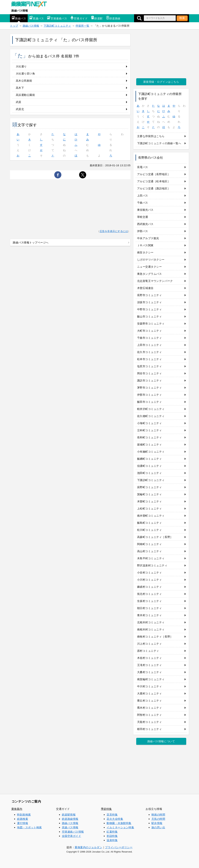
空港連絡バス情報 (73, 832)
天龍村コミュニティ (150, 722)
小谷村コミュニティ (150, 573)
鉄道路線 (113, 18)
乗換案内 (17, 809)
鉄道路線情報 (70, 819)
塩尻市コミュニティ (150, 366)
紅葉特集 (112, 832)
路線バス (19, 18)
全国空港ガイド (72, 836)
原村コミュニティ (148, 651)
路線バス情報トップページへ (31, 242)
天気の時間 (158, 819)
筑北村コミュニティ (150, 594)
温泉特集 (112, 840)
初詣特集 (112, 836)
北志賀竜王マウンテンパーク (155, 281)
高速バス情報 (70, 827)
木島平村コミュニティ (151, 558)
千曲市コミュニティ (150, 338)
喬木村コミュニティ (150, 708)
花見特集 (112, 815)
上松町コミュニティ (150, 509)
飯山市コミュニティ (150, 316)
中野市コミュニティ (150, 309)
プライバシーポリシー (119, 847)
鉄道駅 (97, 18)
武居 (19, 102)
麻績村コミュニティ (150, 587)
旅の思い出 (158, 827)
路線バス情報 (20, 11)
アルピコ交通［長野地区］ (154, 174)
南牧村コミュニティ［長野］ (155, 637)
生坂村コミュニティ (150, 601)
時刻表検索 (24, 815)
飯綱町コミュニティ (150, 459)
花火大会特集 (115, 819)
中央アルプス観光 (148, 238)
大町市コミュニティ (150, 331)
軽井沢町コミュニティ (151, 409)
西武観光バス (145, 224)
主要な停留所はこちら (151, 136)
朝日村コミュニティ (150, 608)
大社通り (21, 66)
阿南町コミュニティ (150, 544)
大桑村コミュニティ (150, 672)
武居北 (20, 109)
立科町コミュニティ (150, 430)
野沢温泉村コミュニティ (152, 565)
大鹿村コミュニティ (150, 693)
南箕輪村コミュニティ (151, 679)
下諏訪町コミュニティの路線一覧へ (159, 143)
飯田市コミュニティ (150, 402)
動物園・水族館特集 (119, 823)
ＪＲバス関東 (145, 245)
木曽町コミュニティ (150, 501)
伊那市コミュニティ (150, 395)
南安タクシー (145, 252)
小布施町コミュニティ (151, 452)
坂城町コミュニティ (150, 444)
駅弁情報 (157, 823)
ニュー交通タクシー (150, 267)
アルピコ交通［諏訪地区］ (154, 188)
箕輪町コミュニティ (150, 494)
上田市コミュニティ (150, 345)
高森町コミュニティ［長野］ (155, 537)
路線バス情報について (161, 741)
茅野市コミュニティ (150, 388)
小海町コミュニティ (150, 423)
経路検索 (23, 819)
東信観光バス (145, 210)
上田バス (143, 196)
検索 (182, 18)
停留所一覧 (82, 26)
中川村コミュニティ (150, 686)
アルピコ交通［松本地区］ (154, 181)
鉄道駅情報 (69, 815)
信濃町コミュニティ (150, 466)
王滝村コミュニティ (150, 665)
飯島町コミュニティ (150, 523)
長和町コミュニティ (150, 437)
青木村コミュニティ (150, 615)
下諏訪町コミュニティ (57, 26)
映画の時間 (158, 815)
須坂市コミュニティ (150, 302)
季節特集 (106, 809)
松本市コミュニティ (150, 359)
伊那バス (143, 231)
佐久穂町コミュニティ (151, 416)
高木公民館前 (24, 81)
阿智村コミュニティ (150, 715)
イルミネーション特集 (120, 827)
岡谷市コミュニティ (150, 373)
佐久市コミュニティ (150, 352)
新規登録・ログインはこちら (161, 82)
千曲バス (143, 203)
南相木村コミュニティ (151, 629)
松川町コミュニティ (150, 530)
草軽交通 (143, 217)
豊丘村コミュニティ (150, 701)
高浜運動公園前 (25, 95)
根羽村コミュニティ (150, 729)
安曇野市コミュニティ (151, 324)
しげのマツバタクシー (151, 260)
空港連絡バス (57, 18)
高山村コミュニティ (150, 551)
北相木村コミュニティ (151, 622)
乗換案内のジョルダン (88, 847)
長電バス (143, 167)
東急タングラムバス (150, 274)
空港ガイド (79, 18)
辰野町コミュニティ (150, 487)
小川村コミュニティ (150, 580)
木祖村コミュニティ (150, 658)
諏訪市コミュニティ (150, 380)
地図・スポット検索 (29, 827)
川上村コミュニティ (150, 644)
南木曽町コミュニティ (151, 516)
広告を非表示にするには (114, 231)
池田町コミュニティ (150, 473)
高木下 (20, 88)
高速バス (37, 18)
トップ (14, 26)
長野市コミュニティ (150, 295)
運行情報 (23, 823)
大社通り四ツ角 (25, 74)
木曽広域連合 (145, 288)
